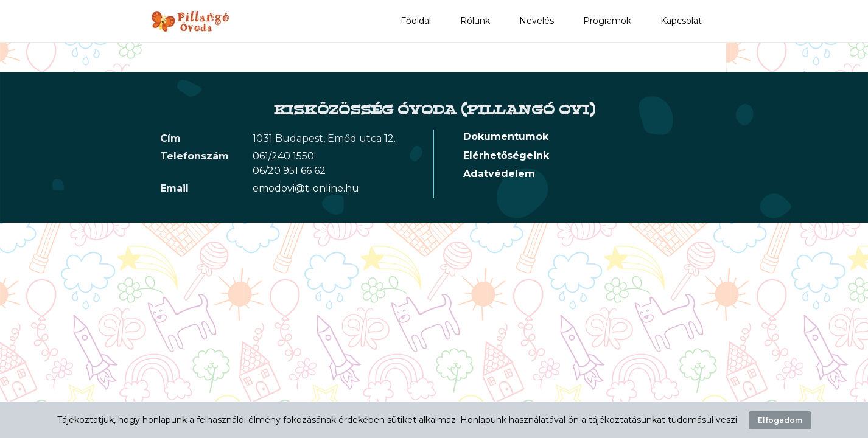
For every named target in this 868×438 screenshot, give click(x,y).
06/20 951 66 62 (289, 171)
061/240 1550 (283, 156)
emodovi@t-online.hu (306, 188)
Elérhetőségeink (506, 155)
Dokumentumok (506, 137)
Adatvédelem (499, 174)
